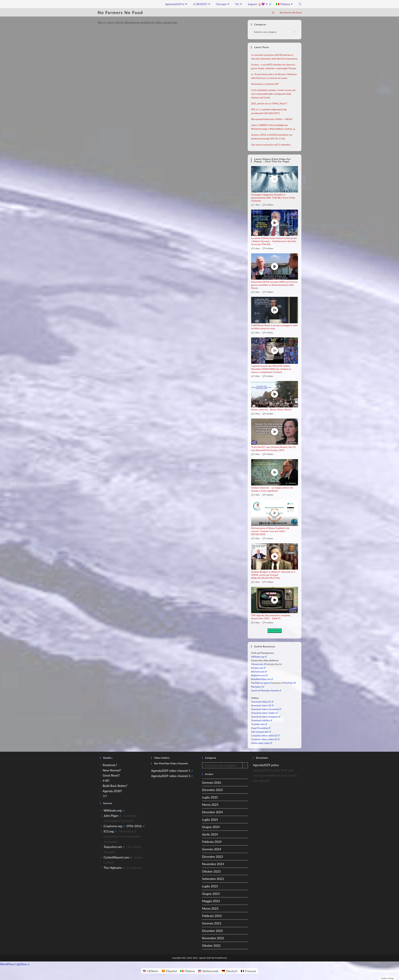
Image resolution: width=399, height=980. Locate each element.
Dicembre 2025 (212, 790)
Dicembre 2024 (212, 812)
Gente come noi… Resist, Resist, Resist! (271, 409)
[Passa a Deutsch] (230, 971)
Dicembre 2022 (212, 931)
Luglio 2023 (210, 886)
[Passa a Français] (249, 971)
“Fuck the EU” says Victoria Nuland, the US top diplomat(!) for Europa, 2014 (273, 449)
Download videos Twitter (264, 713)
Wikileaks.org (259, 657)
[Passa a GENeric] (151, 971)
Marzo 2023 (210, 908)
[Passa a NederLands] (208, 971)
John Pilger (112, 816)
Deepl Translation (261, 728)
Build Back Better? (115, 786)
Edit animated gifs (261, 732)
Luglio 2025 (210, 797)
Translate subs (259, 724)
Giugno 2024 (211, 827)
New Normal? (112, 770)
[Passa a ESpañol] (169, 971)
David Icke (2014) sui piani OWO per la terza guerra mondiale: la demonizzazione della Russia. (274, 285)
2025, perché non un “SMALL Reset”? (269, 104)
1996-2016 (135, 826)
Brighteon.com (259, 675)
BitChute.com (259, 672)
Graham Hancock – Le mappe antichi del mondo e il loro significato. (272, 489)
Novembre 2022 (213, 938)
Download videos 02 (262, 705)
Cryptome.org (114, 826)
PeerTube (289, 683)
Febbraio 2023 (212, 916)
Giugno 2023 (211, 894)
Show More (274, 630)
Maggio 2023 (211, 901)
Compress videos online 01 (265, 736)
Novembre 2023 (213, 864)
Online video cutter (262, 743)
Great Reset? (111, 775)
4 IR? (106, 781)
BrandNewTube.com (262, 679)
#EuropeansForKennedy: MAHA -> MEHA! (272, 119)
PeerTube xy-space (261, 683)
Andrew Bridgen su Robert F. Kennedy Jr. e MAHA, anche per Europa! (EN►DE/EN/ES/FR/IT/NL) (273, 575)
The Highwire (114, 868)
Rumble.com (258, 668)
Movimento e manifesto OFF (265, 84)
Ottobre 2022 (211, 945)
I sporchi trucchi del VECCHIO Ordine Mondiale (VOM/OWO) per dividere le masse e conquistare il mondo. (271, 369)
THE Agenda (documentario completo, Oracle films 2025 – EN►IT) (271, 617)
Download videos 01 (262, 702)
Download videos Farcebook (266, 709)
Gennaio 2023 (212, 923)
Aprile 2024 (210, 834)
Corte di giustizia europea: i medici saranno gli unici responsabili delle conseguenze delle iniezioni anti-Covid (273, 94)
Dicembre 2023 (212, 857)
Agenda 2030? (112, 791)
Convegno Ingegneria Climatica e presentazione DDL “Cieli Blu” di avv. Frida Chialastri (273, 198)
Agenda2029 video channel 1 (172, 771)
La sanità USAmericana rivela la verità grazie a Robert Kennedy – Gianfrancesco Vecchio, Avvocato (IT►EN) (274, 241)
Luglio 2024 (210, 820)
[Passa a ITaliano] (188, 971)
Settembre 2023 (213, 879)
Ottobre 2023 (211, 871)
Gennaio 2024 (212, 849)
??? (105, 796)
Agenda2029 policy (266, 765)
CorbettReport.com (118, 857)
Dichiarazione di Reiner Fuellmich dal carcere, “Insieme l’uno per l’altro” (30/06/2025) (270, 531)
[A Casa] (273, 12)
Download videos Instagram (266, 717)
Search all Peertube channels (266, 691)
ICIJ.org (110, 831)
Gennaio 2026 (212, 782)
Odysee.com (258, 664)
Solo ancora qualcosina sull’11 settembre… (271, 145)
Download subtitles (262, 720)
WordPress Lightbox (15, 964)
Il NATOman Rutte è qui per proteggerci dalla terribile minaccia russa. (274, 327)
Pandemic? (110, 765)
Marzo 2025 (210, 805)
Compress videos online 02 (265, 739)
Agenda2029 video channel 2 (172, 776)
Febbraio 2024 (212, 842)
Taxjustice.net (114, 847)
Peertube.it (258, 687)
